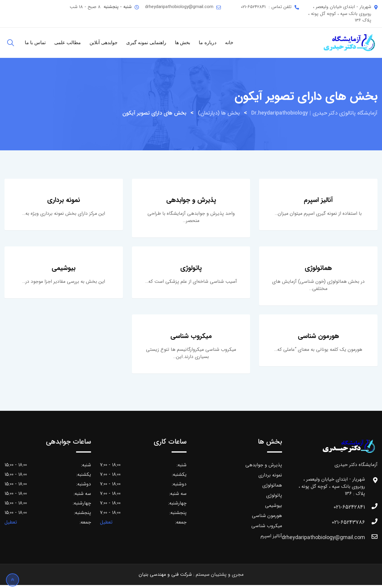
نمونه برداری (64, 201)
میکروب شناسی (191, 339)
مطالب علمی (68, 43)
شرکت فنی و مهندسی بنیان (165, 577)
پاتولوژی (191, 270)
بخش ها (182, 43)
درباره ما (207, 43)
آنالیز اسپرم (318, 201)
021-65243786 (348, 525)
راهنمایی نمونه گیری (146, 43)
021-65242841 (253, 7)
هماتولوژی (318, 270)
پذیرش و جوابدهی (191, 201)
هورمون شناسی (318, 339)
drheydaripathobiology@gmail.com (179, 7)
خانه (229, 43)
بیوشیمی (64, 270)
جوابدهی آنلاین (103, 43)
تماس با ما (35, 43)
